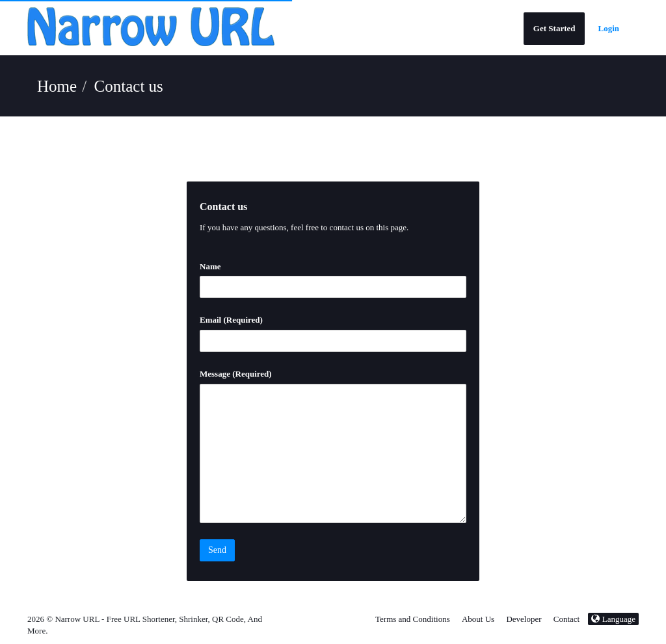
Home (57, 86)
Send (217, 550)
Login (608, 28)
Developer (524, 619)
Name (210, 266)
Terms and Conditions (413, 619)
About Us (478, 619)
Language (613, 619)
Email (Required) (231, 320)
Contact (566, 619)
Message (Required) (236, 374)
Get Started (554, 28)
